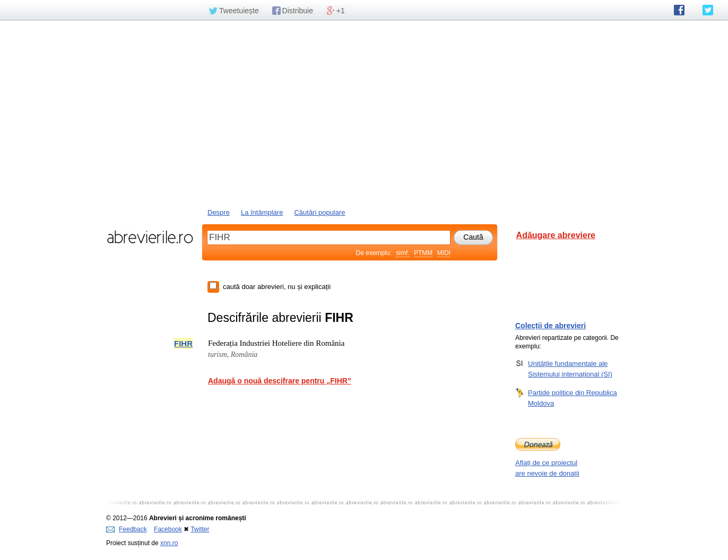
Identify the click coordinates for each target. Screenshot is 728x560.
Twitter (200, 529)
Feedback (127, 529)
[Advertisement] (364, 113)
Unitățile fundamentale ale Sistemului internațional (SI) (570, 369)
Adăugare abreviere (556, 235)
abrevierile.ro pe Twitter (708, 10)
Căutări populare (319, 212)
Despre (219, 212)
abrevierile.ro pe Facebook (679, 10)
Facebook (168, 529)
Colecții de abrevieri (551, 326)
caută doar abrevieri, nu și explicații (277, 287)
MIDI (444, 253)
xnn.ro (169, 543)
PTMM (423, 253)
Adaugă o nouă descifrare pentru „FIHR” (280, 381)
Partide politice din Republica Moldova (573, 398)
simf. (402, 253)
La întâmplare (262, 212)
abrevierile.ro (150, 237)
